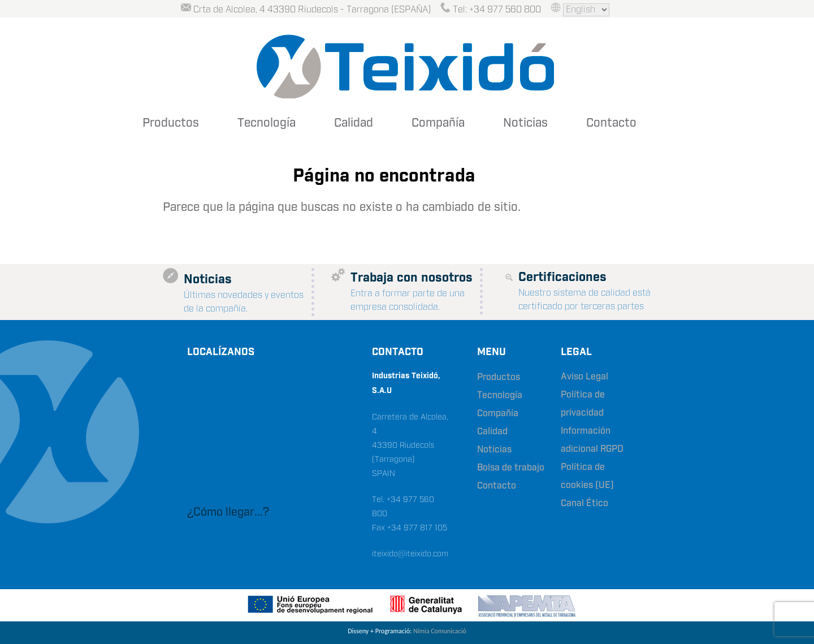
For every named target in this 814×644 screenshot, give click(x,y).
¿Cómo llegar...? (228, 512)
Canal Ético (584, 503)
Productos (171, 123)
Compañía (438, 123)
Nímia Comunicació (440, 631)
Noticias (525, 123)
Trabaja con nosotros (412, 278)
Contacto (611, 123)
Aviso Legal (584, 377)
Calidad (354, 123)
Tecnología (267, 123)
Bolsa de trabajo (511, 468)
